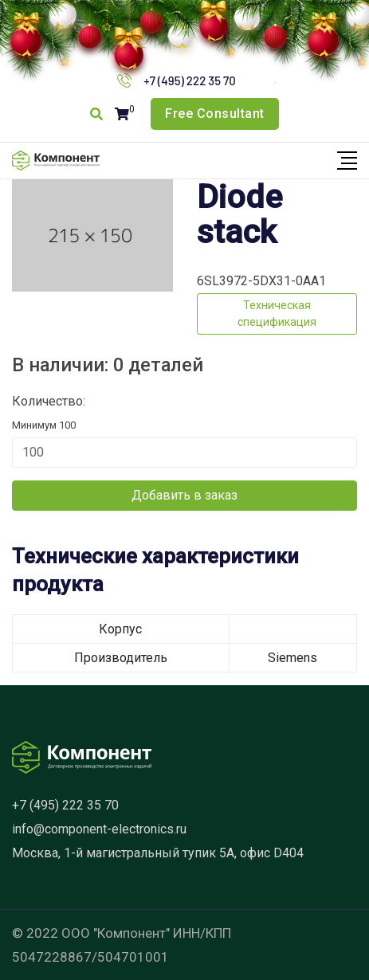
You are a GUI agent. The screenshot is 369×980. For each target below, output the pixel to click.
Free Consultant (215, 114)
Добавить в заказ (184, 495)
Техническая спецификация (277, 314)
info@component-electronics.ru (99, 829)
